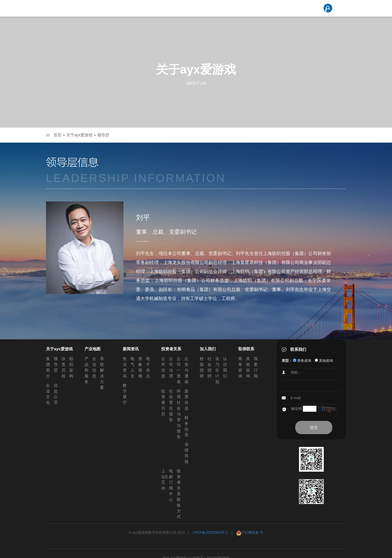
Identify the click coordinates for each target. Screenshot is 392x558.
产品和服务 (86, 370)
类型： (287, 361)
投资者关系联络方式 (179, 494)
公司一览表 (179, 370)
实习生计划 (217, 370)
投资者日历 (163, 403)
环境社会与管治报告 (179, 414)
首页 (57, 135)
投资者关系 (171, 349)
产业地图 (92, 349)
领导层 (103, 135)
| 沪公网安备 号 (246, 532)
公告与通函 (186, 370)
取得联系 (246, 349)
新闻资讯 (131, 349)
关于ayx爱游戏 (79, 135)
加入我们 (208, 349)
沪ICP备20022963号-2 (210, 532)
